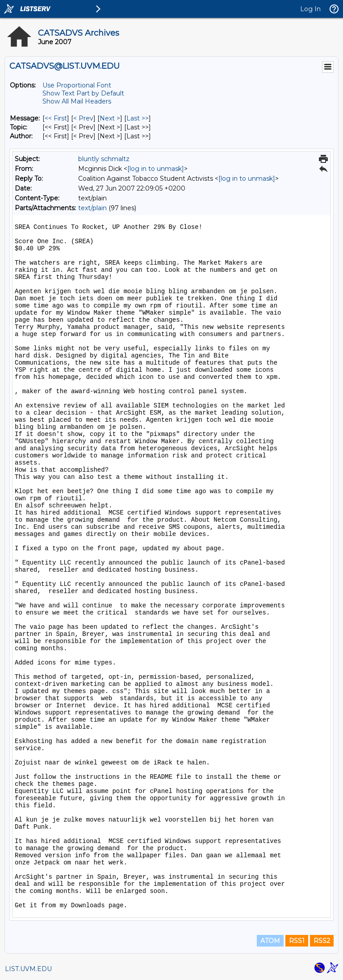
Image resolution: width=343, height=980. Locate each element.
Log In (310, 9)
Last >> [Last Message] (138, 118)
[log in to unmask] (156, 169)
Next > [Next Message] (110, 118)
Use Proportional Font (77, 85)
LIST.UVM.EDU (28, 969)
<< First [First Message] (56, 118)
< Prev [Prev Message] (83, 118)
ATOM (270, 941)
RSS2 (322, 941)
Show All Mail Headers (77, 101)
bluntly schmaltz (104, 159)
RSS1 (297, 941)
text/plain (92, 208)
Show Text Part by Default (83, 93)
